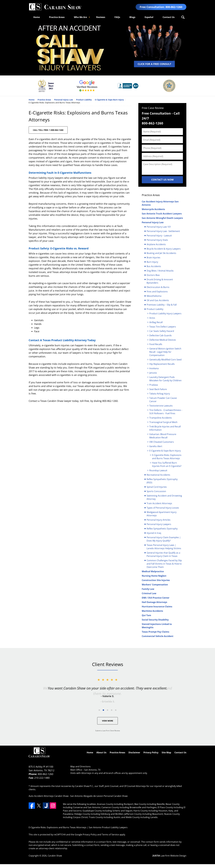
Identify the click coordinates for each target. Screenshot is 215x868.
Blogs (132, 17)
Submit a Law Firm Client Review (108, 731)
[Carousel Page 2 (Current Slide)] (103, 710)
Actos (152, 318)
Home (37, 17)
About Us (101, 752)
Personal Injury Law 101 (159, 227)
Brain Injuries (153, 258)
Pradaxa (154, 385)
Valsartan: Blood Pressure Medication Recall (163, 436)
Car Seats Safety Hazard (162, 331)
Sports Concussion (156, 491)
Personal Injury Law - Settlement (163, 231)
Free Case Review (153, 108)
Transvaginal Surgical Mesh (163, 422)
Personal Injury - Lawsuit (159, 236)
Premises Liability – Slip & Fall (162, 305)
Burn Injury (152, 262)
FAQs (117, 17)
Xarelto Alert (156, 446)
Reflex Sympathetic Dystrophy (162, 529)
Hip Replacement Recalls (162, 364)
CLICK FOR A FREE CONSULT (154, 64)
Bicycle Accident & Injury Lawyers (164, 249)
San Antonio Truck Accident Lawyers (162, 214)
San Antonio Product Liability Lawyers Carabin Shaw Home (55, 7)
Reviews (101, 17)
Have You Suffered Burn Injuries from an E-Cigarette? (167, 464)
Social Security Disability (155, 620)
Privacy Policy (151, 752)
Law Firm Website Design (169, 856)
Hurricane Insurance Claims (157, 607)
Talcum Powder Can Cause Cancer (163, 400)
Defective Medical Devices (163, 340)
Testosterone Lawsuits (161, 406)
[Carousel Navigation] (107, 710)
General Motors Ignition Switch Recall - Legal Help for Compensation (165, 352)
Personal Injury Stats (157, 240)
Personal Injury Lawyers (159, 524)
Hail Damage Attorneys (154, 602)
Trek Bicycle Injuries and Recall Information (165, 428)
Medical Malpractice (153, 571)
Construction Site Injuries (156, 580)
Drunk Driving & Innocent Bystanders (160, 281)
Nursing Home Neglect (154, 576)
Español (149, 17)
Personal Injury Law (153, 222)
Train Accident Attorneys (159, 503)
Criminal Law (149, 593)
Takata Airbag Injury (160, 394)
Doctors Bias (153, 275)
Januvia (153, 373)
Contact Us (169, 17)
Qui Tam (146, 615)
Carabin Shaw (55, 856)
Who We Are (80, 17)
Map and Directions (80, 766)
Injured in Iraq (154, 533)
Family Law (148, 589)
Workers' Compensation (155, 585)
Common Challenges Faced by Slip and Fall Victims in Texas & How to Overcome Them (164, 564)
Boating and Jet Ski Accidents (161, 253)
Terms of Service (110, 835)
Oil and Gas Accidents (158, 300)
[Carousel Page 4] (112, 710)
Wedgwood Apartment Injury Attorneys (162, 514)
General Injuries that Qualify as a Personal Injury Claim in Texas (163, 554)
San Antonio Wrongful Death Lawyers (162, 218)
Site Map (166, 752)
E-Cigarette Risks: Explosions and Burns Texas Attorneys (167, 457)
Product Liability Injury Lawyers (165, 313)
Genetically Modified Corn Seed (165, 360)
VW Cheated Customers (162, 442)
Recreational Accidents (158, 475)
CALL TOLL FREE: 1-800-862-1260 (48, 130)
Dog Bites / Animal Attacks (160, 271)
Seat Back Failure (158, 389)
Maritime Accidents (152, 611)
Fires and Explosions (157, 292)
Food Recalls (156, 344)
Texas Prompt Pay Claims (155, 632)
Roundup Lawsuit (158, 470)
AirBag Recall (156, 322)
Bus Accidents (154, 266)
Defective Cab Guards (160, 335)
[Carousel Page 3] (107, 710)
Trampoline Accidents (161, 418)
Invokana (154, 368)
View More (108, 721)
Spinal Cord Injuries (157, 487)
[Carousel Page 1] (99, 710)
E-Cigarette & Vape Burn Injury (165, 451)
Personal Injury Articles (159, 520)
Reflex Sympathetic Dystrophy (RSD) (162, 481)
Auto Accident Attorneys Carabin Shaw (49, 796)
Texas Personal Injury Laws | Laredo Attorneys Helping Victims (164, 547)
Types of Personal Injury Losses (163, 508)
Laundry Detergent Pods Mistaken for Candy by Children (165, 379)
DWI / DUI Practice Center (156, 598)
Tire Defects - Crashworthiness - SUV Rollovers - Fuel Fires (166, 412)
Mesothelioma (154, 296)
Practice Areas (57, 17)
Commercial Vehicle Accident (158, 636)
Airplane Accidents (156, 244)
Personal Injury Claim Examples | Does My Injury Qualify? (164, 539)
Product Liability (155, 309)
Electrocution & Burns (158, 287)
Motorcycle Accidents (153, 209)
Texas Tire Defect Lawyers (163, 327)
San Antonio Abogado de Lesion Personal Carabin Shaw (99, 796)
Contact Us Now (162, 180)
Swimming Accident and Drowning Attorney (164, 497)
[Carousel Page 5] (116, 710)
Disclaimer (134, 752)
